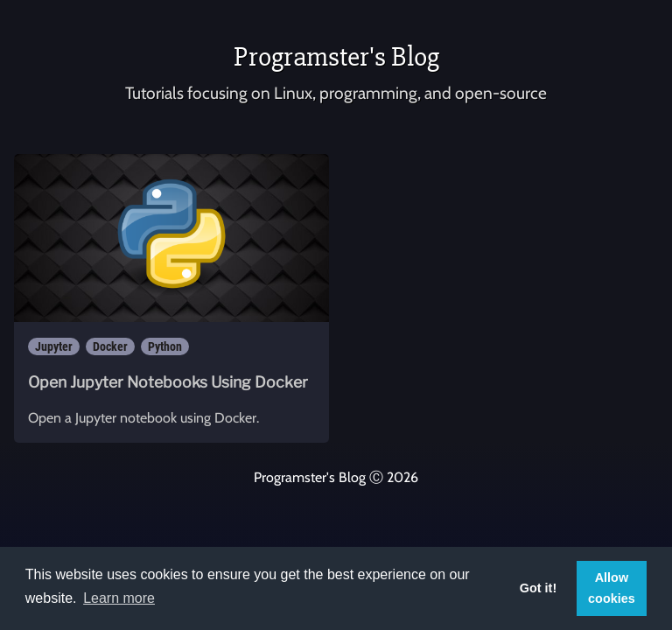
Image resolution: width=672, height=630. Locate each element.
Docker (110, 346)
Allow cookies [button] (612, 588)
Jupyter (54, 346)
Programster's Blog (336, 56)
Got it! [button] (538, 588)
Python (165, 346)
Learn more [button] (119, 598)
